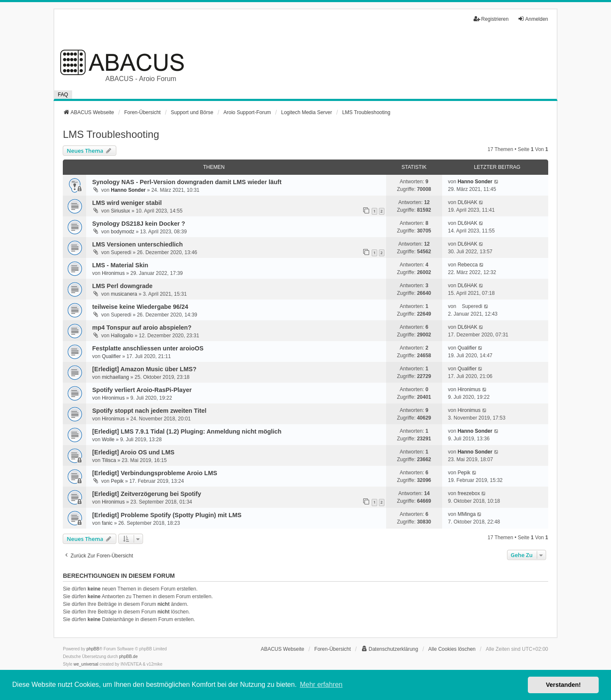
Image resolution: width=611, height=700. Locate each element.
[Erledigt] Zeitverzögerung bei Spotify (147, 494)
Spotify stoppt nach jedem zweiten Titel (149, 411)
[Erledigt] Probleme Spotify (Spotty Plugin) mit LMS (167, 515)
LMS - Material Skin (120, 265)
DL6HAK (467, 202)
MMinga (467, 514)
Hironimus (113, 273)
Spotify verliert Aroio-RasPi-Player (142, 390)
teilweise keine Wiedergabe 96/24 (140, 307)
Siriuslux (120, 211)
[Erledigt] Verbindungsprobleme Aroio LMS (155, 473)
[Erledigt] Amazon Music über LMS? (144, 369)
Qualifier (111, 356)
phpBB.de (129, 657)
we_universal (86, 664)
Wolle (108, 440)
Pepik (117, 481)
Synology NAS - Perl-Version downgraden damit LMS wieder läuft (187, 182)
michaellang (115, 377)
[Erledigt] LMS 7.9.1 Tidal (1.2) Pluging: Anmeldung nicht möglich (187, 431)
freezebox (469, 493)
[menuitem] (390, 649)
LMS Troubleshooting (111, 134)
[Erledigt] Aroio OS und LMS (133, 452)
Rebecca (467, 265)
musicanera (124, 294)
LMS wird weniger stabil (127, 203)
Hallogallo (122, 336)
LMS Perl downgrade (122, 286)
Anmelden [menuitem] (533, 19)
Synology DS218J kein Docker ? (139, 224)
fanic (107, 523)
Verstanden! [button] (563, 685)
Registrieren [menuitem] (491, 19)
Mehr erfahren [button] (321, 685)
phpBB (93, 649)
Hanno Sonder (128, 190)
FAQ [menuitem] (63, 95)
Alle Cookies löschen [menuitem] (452, 649)
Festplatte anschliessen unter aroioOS (148, 348)
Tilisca (109, 460)
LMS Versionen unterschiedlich (137, 244)
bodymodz (122, 232)
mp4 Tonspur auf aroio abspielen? (142, 328)
